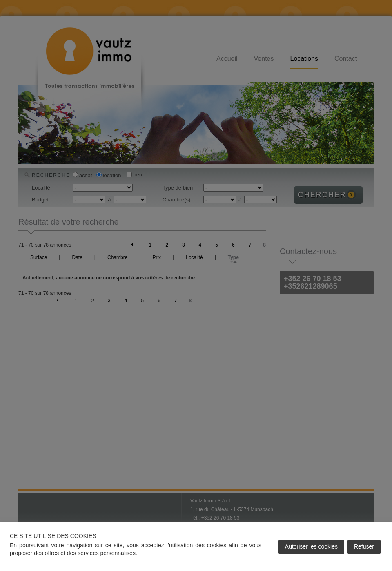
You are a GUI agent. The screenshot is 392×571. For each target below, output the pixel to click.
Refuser (364, 546)
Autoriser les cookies (311, 546)
